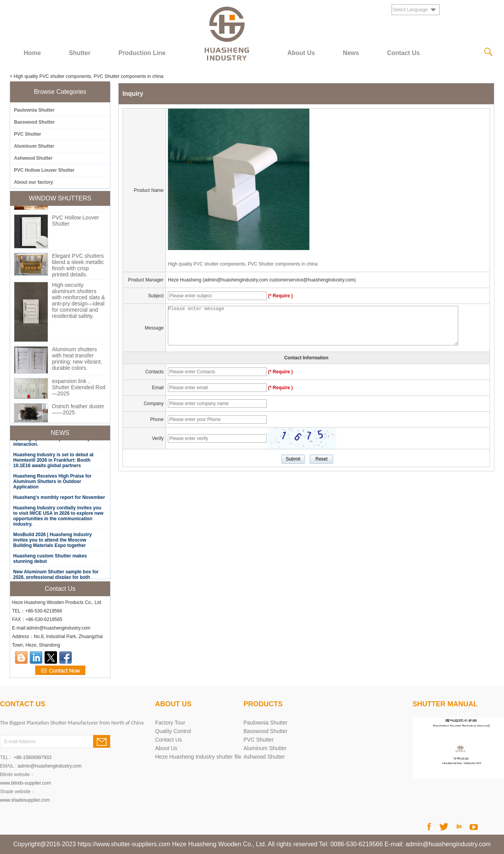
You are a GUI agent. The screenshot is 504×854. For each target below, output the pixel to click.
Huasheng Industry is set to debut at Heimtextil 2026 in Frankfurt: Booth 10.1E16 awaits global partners (53, 462)
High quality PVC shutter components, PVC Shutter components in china (243, 264)
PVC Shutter (28, 134)
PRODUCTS (263, 704)
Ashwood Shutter (33, 158)
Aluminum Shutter (34, 146)
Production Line (142, 53)
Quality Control (173, 731)
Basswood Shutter (34, 122)
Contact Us (403, 53)
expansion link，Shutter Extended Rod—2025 (79, 389)
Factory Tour (170, 723)
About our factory (34, 182)
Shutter (79, 53)
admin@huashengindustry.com (50, 766)
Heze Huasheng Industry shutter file (198, 757)
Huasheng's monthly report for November (59, 499)
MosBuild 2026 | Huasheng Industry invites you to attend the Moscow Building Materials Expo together (53, 542)
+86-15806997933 (33, 757)
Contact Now (60, 671)
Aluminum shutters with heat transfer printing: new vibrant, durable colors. (77, 361)
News (351, 53)
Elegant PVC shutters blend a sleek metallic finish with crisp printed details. (78, 267)
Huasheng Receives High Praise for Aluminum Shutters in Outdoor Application (52, 483)
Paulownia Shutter (34, 110)
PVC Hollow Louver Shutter (44, 170)
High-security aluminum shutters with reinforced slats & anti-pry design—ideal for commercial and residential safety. (79, 302)
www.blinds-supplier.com (25, 783)
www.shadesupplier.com (25, 800)
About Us (301, 53)
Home (32, 53)
